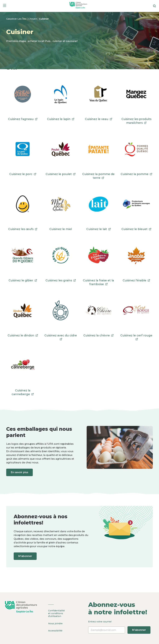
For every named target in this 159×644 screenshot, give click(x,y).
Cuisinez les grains (61, 280)
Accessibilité (55, 630)
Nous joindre (55, 623)
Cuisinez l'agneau (23, 119)
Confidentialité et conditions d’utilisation (56, 613)
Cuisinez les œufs (23, 229)
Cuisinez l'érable (136, 280)
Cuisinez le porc (23, 174)
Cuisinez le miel (61, 229)
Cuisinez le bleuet (136, 229)
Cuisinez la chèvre (98, 335)
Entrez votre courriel (119, 627)
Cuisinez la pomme (136, 174)
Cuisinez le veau (99, 119)
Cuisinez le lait (99, 229)
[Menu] (5, 6)
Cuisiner (44, 19)
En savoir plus (20, 472)
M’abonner (26, 556)
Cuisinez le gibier (23, 280)
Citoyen (33, 19)
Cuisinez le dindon (23, 335)
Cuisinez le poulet (61, 174)
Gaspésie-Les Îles (17, 19)
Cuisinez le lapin (61, 119)
